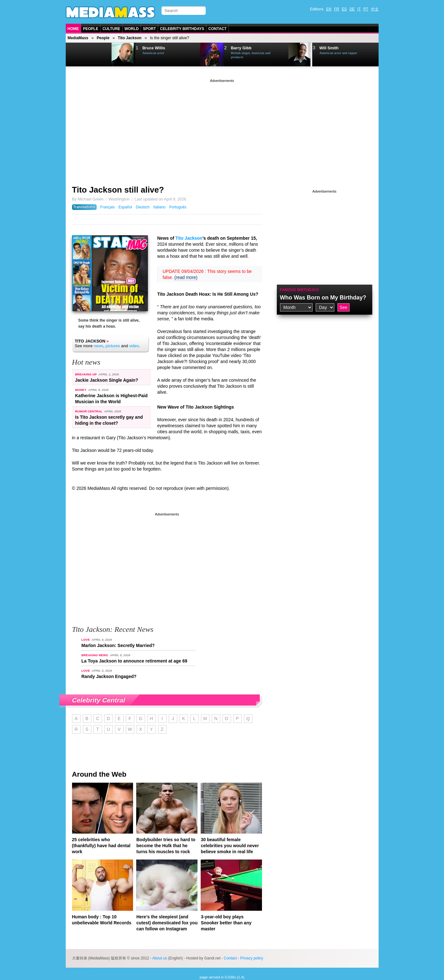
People (91, 29)
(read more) (186, 277)
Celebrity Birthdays (182, 29)
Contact (217, 29)
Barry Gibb (241, 48)
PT (366, 9)
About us (160, 958)
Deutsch (143, 207)
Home (73, 29)
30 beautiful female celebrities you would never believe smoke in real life (230, 846)
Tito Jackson (130, 38)
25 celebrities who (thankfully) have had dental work (101, 846)
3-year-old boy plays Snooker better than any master (226, 923)
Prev (82, 55)
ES (344, 9)
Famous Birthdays (300, 290)
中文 (375, 9)
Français (107, 207)
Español (125, 207)
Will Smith (329, 48)
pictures (113, 346)
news (98, 346)
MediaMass (78, 38)
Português (178, 207)
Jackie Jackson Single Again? (107, 380)
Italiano (159, 207)
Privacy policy (252, 958)
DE (352, 9)
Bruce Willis (154, 48)
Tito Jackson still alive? (118, 190)
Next (98, 55)
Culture (111, 29)
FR (337, 9)
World (132, 29)
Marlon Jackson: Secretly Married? (118, 645)
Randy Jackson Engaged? (109, 676)
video (134, 346)
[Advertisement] (222, 128)
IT (359, 9)
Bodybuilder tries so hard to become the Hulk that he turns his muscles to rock (166, 846)
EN (329, 9)
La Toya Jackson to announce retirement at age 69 (134, 661)
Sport (149, 29)
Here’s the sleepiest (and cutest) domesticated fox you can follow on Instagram (167, 923)
